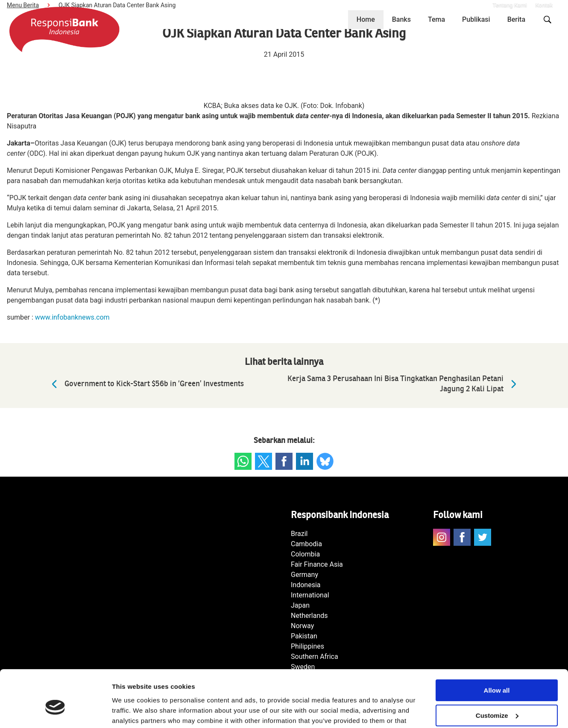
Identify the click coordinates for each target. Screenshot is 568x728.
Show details (132, 711)
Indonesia (306, 585)
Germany (304, 575)
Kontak (544, 5)
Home (366, 19)
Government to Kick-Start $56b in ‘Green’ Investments (146, 384)
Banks (401, 19)
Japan (300, 605)
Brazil (299, 534)
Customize (497, 672)
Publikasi (476, 19)
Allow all (497, 647)
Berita (516, 19)
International (310, 595)
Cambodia (306, 544)
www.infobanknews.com (72, 317)
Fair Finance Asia (317, 564)
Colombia (305, 554)
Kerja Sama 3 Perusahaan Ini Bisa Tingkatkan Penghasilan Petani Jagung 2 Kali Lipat (404, 384)
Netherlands (309, 616)
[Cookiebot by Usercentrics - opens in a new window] (55, 711)
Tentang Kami (509, 5)
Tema (436, 19)
